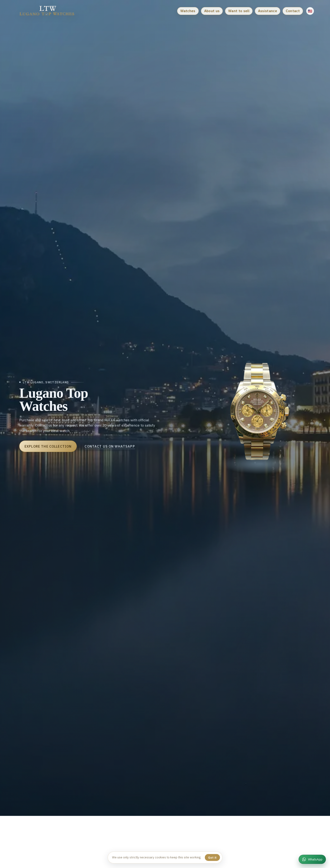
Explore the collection (43, 446)
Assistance (268, 11)
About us (212, 11)
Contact (293, 11)
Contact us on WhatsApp (105, 446)
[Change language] (310, 11)
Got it (212, 857)
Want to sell (239, 11)
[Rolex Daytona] (267, 416)
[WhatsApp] (312, 859)
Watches (188, 11)
